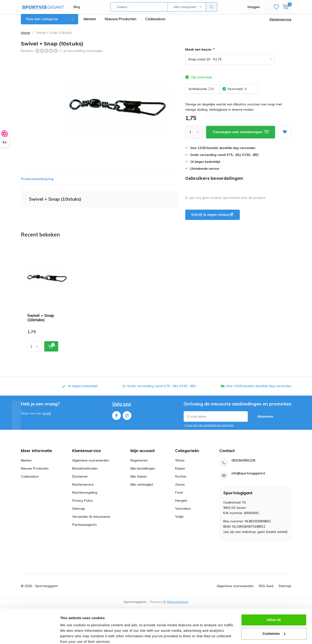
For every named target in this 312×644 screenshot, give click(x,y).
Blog (77, 7)
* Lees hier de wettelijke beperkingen (209, 428)
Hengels (181, 504)
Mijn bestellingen (143, 472)
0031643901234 (243, 464)
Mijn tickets (139, 480)
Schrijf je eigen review (212, 218)
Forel (179, 496)
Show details (71, 635)
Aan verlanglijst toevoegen (285, 134)
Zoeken (212, 7)
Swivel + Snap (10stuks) (41, 321)
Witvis (180, 464)
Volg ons (121, 407)
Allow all (274, 600)
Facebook (116, 418)
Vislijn (179, 520)
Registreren (139, 464)
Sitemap (79, 512)
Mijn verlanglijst (142, 488)
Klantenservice (280, 23)
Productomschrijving (37, 182)
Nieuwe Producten (121, 22)
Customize (274, 614)
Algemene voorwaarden (91, 464)
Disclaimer (80, 480)
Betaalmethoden (85, 472)
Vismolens (183, 512)
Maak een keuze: (200, 53)
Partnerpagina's (84, 528)
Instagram (127, 418)
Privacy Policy (82, 504)
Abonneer (265, 420)
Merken (90, 22)
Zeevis (180, 488)
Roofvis (181, 480)
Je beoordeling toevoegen (83, 54)
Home (25, 36)
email (47, 416)
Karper (180, 472)
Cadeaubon (155, 22)
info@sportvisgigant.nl (248, 477)
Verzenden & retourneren (91, 520)
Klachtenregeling (85, 496)
